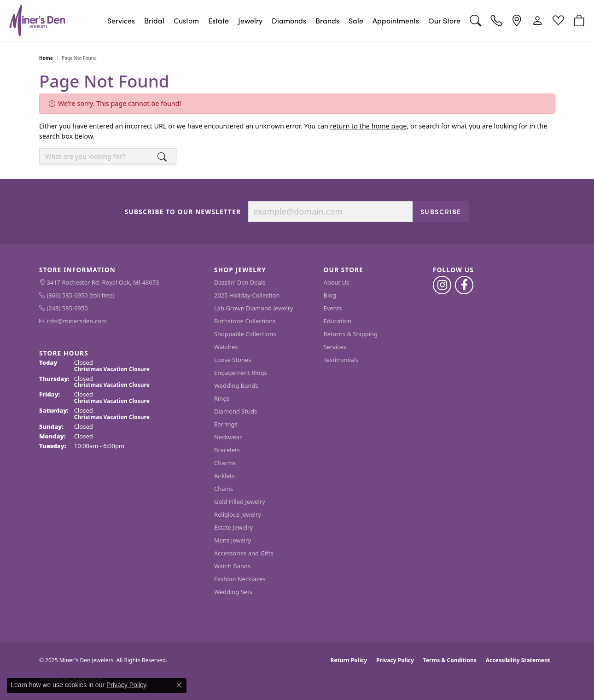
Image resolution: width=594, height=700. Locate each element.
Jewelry (250, 20)
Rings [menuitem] (222, 398)
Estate (218, 20)
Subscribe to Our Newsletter (183, 212)
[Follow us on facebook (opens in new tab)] (464, 285)
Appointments (396, 20)
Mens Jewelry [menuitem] (233, 540)
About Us (337, 282)
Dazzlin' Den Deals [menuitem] (240, 282)
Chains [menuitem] (224, 489)
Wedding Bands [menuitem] (236, 385)
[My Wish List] (558, 20)
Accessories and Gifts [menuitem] (244, 553)
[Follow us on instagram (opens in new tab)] (442, 285)
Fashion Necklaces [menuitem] (240, 579)
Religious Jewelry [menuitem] (238, 514)
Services (121, 20)
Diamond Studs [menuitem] (236, 411)
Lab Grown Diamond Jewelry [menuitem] (254, 308)
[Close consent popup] (179, 685)
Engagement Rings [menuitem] (241, 373)
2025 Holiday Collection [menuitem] (247, 295)
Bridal (154, 20)
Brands (327, 20)
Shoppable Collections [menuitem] (245, 334)
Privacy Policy (395, 660)
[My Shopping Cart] (579, 20)
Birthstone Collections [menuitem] (245, 321)
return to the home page (369, 126)
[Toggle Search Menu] (475, 20)
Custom (186, 20)
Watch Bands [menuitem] (232, 566)
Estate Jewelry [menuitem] (233, 527)
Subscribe (441, 211)
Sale (356, 20)
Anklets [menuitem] (224, 476)
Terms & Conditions (450, 660)
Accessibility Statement (518, 660)
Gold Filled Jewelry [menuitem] (240, 502)
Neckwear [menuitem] (228, 437)
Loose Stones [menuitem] (233, 360)
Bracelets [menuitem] (227, 450)
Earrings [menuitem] (226, 424)
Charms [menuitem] (225, 463)
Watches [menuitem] (226, 347)
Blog (330, 295)
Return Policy (349, 660)
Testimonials (341, 360)
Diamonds (289, 20)
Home (46, 58)
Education (338, 321)
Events (333, 308)
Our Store (444, 20)
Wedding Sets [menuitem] (233, 592)
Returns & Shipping (351, 334)
